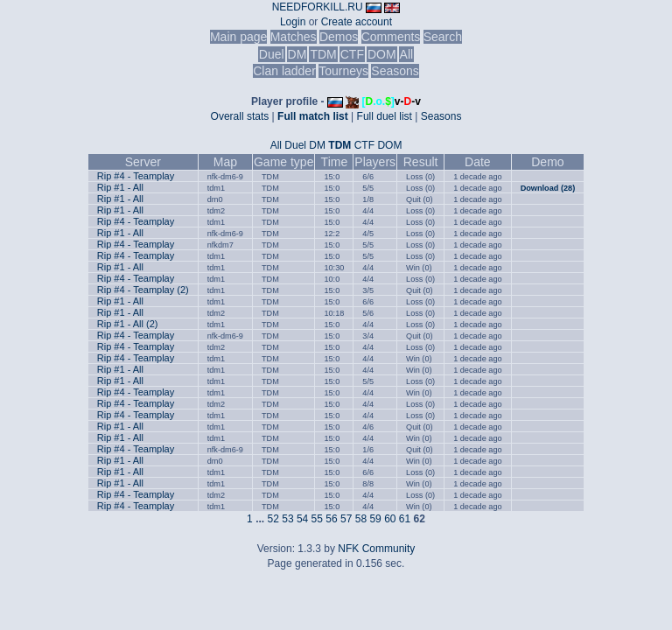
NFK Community (376, 549)
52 (273, 519)
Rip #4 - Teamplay (136, 176)
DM (297, 54)
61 (405, 519)
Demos (339, 37)
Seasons (395, 71)
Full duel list (385, 116)
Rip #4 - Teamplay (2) (143, 290)
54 (302, 519)
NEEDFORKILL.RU (318, 7)
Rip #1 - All (120, 187)
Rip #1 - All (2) (128, 324)
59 (375, 519)
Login (293, 22)
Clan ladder (284, 71)
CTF (352, 54)
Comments (391, 37)
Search (443, 37)
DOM (382, 54)
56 (331, 519)
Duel (272, 54)
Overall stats (240, 116)
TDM (323, 54)
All (407, 54)
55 (317, 519)
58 (361, 519)
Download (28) (548, 188)
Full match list (313, 116)
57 (346, 519)
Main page (238, 37)
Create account (357, 22)
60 (390, 519)
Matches (294, 37)
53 (287, 519)
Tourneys (343, 71)
